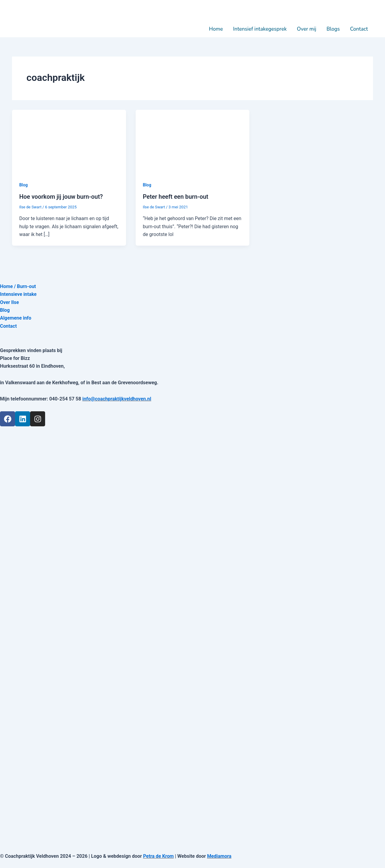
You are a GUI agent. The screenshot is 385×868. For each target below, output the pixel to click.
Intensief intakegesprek (260, 29)
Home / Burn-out (18, 286)
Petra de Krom (159, 856)
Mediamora (220, 856)
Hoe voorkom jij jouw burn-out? (61, 197)
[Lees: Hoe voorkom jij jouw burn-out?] (69, 141)
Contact (359, 29)
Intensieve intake (18, 294)
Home (216, 29)
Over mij (306, 29)
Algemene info (16, 318)
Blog (23, 185)
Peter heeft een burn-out (176, 197)
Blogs (333, 29)
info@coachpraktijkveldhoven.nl (117, 399)
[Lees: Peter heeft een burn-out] (193, 141)
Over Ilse (9, 302)
